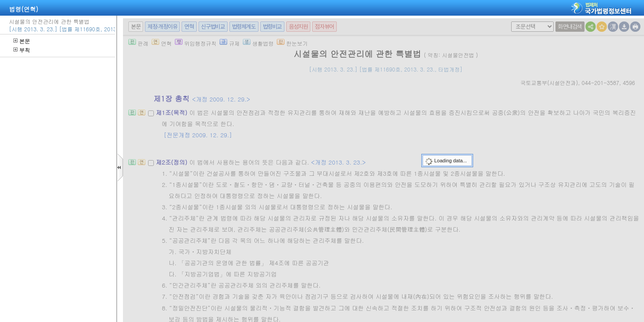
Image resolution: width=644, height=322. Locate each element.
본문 (22, 41)
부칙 (22, 50)
